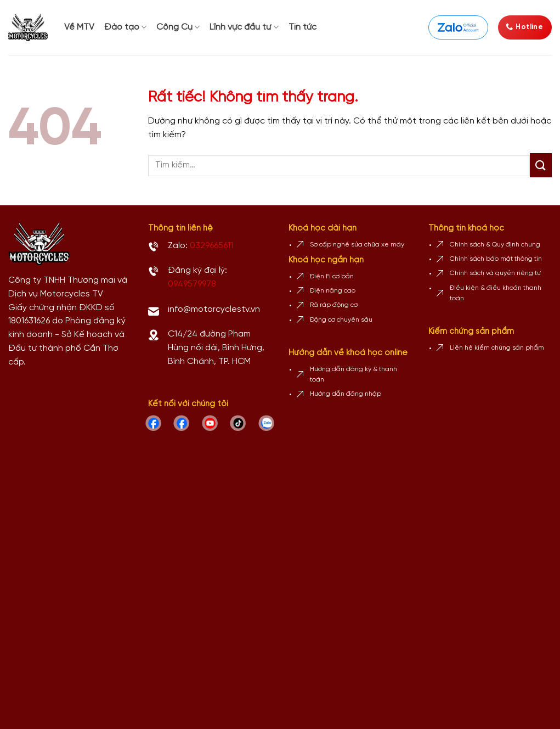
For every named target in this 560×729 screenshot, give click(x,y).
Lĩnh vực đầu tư (244, 27)
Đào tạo (125, 27)
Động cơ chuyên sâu (341, 320)
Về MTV (79, 27)
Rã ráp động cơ (334, 305)
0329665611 (211, 246)
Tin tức (302, 27)
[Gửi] (541, 165)
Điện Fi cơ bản (332, 276)
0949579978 (192, 284)
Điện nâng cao (333, 291)
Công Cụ (178, 27)
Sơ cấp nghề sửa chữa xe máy (357, 245)
